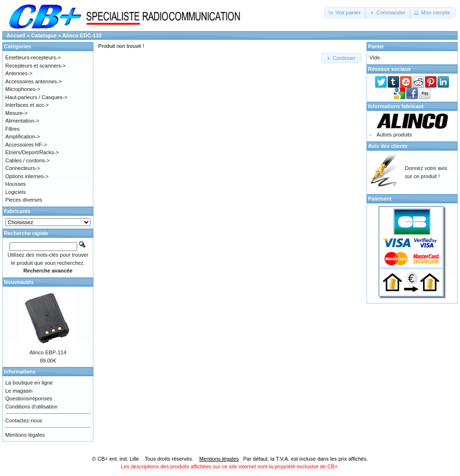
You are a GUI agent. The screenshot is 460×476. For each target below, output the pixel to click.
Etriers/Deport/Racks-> (32, 152)
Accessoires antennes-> (34, 81)
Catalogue (44, 35)
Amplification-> (23, 136)
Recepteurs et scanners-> (35, 66)
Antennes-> (19, 73)
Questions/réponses (29, 398)
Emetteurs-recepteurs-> (33, 57)
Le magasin (19, 391)
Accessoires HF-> (26, 145)
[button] (345, 13)
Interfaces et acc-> (27, 105)
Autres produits (394, 135)
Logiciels (16, 192)
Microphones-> (23, 89)
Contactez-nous (24, 420)
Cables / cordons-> (28, 160)
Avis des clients (388, 146)
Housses (16, 184)
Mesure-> (17, 113)
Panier (376, 46)
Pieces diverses (24, 200)
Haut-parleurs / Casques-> (36, 97)
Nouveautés (19, 282)
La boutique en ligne (29, 383)
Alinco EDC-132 (82, 35)
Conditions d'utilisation (31, 407)
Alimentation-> (22, 121)
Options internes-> (27, 176)
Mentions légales (25, 435)
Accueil (16, 35)
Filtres (12, 129)
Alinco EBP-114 (48, 352)
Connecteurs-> (23, 168)
